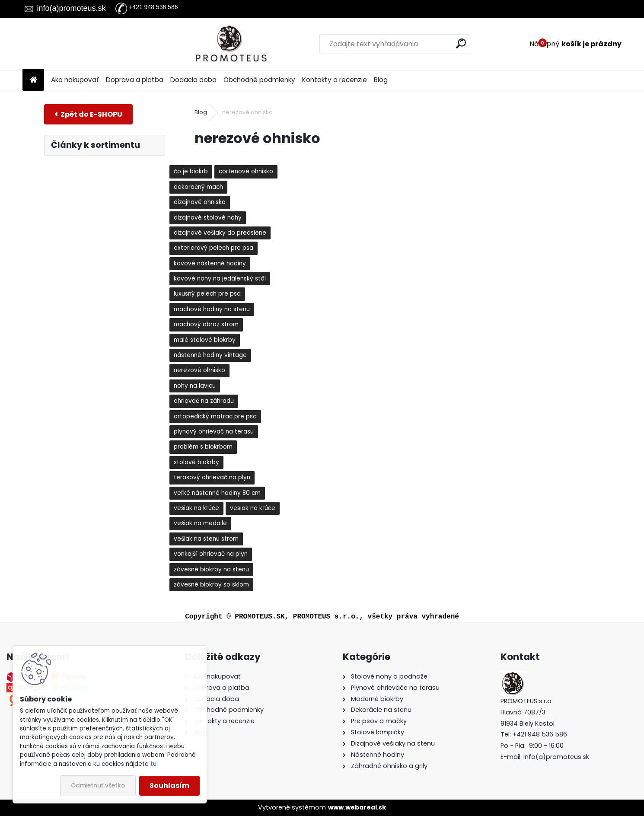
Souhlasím (169, 786)
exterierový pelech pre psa (214, 248)
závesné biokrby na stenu (211, 569)
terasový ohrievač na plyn (212, 477)
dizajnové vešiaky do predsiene (220, 233)
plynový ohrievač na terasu (214, 432)
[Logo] (82, 44)
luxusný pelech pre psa (207, 294)
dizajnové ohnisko (200, 202)
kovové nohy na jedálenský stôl (220, 279)
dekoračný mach (198, 187)
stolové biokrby (196, 462)
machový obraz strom (206, 324)
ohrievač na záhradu (204, 401)
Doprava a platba (135, 80)
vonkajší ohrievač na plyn (211, 554)
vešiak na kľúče (196, 508)
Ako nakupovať (75, 80)
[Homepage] (33, 80)
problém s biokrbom (203, 447)
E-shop (88, 114)
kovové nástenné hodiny (210, 263)
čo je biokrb (191, 171)
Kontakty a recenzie (335, 80)
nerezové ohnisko (199, 370)
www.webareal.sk (357, 807)
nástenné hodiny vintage (210, 355)
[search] (412, 43)
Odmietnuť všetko (98, 786)
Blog (381, 80)
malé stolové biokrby (205, 340)
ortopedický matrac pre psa (215, 416)
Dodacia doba (193, 80)
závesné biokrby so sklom (211, 585)
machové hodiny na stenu (212, 309)
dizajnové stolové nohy (208, 218)
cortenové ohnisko (246, 171)
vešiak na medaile (200, 523)
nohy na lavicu (195, 386)
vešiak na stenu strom (206, 539)
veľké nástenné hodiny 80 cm (217, 493)
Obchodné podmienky (259, 80)
